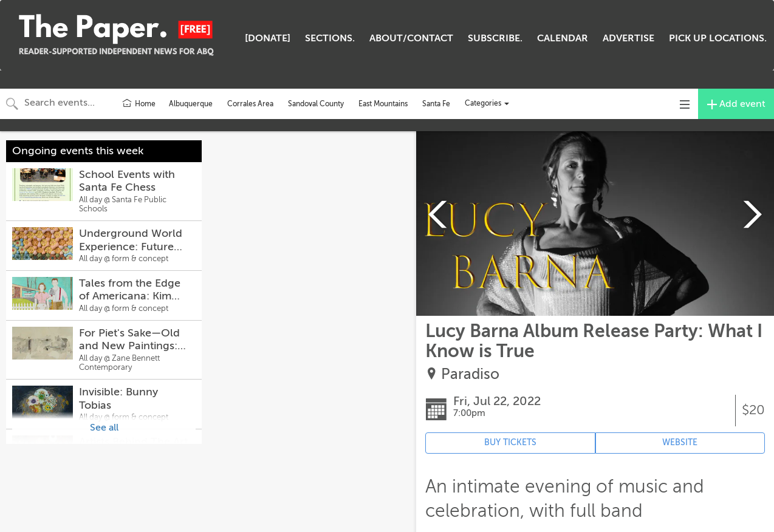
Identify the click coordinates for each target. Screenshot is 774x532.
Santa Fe (436, 104)
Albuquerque (191, 104)
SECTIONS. (330, 38)
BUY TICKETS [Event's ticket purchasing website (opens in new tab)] (510, 442)
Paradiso (470, 374)
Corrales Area (250, 104)
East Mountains (383, 104)
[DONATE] (268, 38)
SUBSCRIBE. (495, 38)
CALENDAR (563, 38)
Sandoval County (316, 104)
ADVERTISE (628, 38)
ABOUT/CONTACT (411, 38)
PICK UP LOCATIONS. (718, 38)
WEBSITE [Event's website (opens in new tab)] (680, 442)
